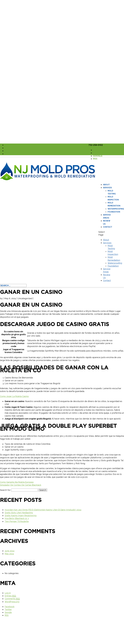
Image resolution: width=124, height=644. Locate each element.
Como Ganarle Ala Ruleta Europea (17, 482)
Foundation (114, 212)
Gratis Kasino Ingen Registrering (21, 516)
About (106, 185)
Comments (12, 599)
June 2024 (10, 551)
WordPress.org (12, 602)
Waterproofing (116, 209)
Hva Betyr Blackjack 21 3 (17, 518)
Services (107, 188)
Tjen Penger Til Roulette (17, 521)
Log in (8, 593)
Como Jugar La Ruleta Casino (14, 396)
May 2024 (9, 554)
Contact (108, 227)
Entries (10, 596)
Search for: (5, 490)
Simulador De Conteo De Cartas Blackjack (21, 485)
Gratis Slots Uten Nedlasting (19, 513)
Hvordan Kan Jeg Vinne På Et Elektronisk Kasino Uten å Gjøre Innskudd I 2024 (43, 510)
